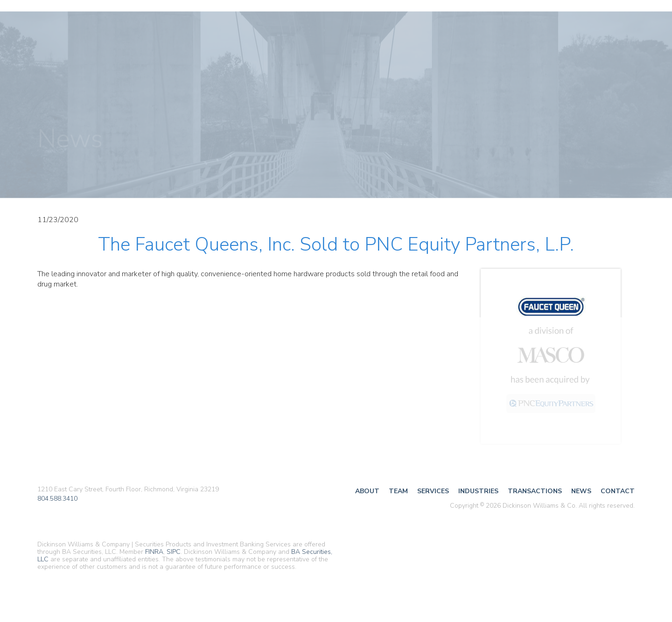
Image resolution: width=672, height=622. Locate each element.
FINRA (154, 552)
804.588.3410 (57, 499)
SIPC (174, 552)
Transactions (535, 491)
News (581, 491)
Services (433, 491)
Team (398, 491)
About (367, 491)
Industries (478, 491)
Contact (618, 491)
